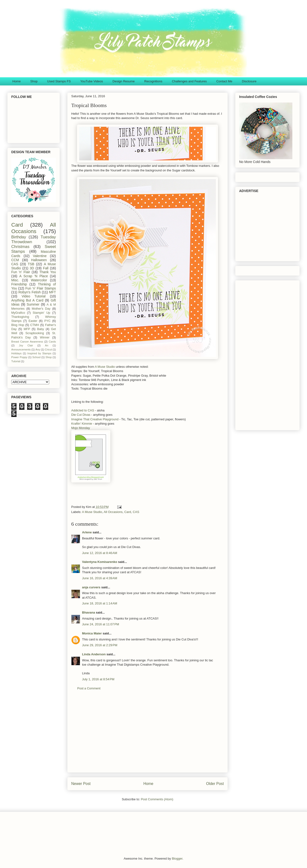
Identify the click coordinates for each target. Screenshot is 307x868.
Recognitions (153, 81)
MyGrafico (18, 313)
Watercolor (39, 280)
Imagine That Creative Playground (95, 419)
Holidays (16, 353)
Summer (33, 304)
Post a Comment (89, 688)
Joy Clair (26, 345)
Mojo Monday (81, 428)
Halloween (39, 260)
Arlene (87, 532)
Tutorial (16, 361)
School (36, 357)
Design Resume (124, 81)
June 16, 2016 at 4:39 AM (100, 578)
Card (128, 512)
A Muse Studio (105, 367)
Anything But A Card (27, 300)
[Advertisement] (148, 735)
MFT (52, 292)
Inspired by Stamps (39, 353)
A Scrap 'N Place (34, 276)
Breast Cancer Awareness (27, 342)
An (47, 345)
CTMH (35, 325)
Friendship (19, 284)
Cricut (48, 350)
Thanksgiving (20, 317)
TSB (31, 264)
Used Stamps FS (59, 81)
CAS (136, 512)
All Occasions (113, 512)
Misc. (15, 280)
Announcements (21, 350)
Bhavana (89, 612)
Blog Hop (18, 325)
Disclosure (249, 81)
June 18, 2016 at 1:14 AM (100, 603)
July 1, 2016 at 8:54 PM (98, 679)
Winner (45, 338)
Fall (46, 268)
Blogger (177, 859)
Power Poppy (19, 357)
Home (17, 81)
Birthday (19, 237)
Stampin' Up (41, 313)
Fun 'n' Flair (21, 272)
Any (38, 350)
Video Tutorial (34, 296)
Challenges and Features (189, 81)
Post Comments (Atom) (157, 799)
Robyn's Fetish (30, 292)
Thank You (48, 272)
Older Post (215, 784)
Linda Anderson (94, 654)
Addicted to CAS (83, 410)
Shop (34, 81)
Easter (33, 321)
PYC (47, 321)
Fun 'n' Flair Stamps (41, 288)
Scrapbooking (35, 333)
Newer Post (81, 784)
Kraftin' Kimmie (82, 424)
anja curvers (91, 587)
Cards (52, 342)
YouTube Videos (92, 81)
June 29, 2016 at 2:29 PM (100, 645)
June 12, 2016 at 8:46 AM (100, 553)
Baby (41, 329)
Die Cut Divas (81, 415)
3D (32, 268)
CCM (15, 260)
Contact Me (224, 81)
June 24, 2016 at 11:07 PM (100, 624)
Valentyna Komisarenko (100, 562)
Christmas (20, 247)
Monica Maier (92, 633)
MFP (27, 329)
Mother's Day (41, 309)
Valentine (40, 256)
